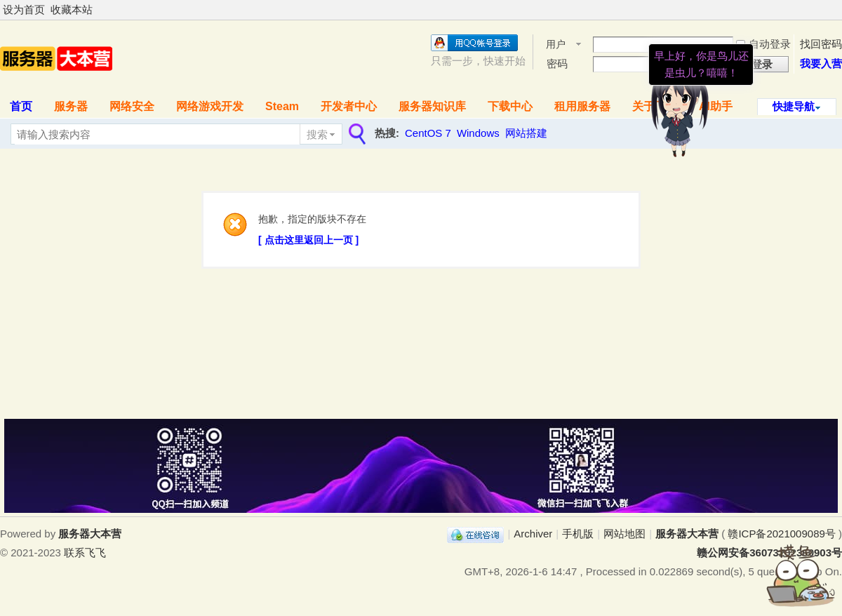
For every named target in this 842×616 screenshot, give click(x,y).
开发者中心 (349, 106)
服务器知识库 (432, 106)
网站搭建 (526, 133)
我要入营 (821, 63)
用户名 (556, 45)
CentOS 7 (428, 133)
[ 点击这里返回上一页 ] (308, 240)
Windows (478, 133)
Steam (282, 106)
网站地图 (624, 534)
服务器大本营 (687, 534)
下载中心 (510, 106)
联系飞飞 (85, 553)
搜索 (317, 134)
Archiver (533, 534)
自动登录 (763, 44)
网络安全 (132, 106)
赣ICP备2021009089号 (781, 534)
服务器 (71, 106)
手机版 (578, 534)
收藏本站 (72, 9)
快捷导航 (794, 106)
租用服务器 (582, 106)
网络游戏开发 (210, 106)
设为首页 (24, 9)
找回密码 (821, 44)
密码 (557, 63)
